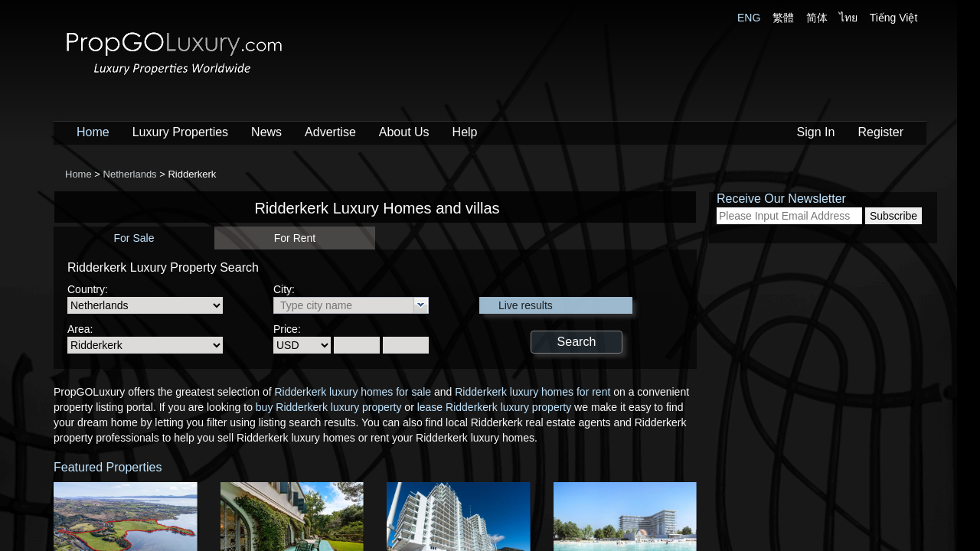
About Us (404, 132)
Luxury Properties (180, 132)
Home (93, 132)
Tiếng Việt (894, 18)
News (266, 132)
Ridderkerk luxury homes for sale (353, 392)
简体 (817, 18)
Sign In (816, 132)
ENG (749, 18)
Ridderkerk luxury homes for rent (532, 392)
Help (465, 132)
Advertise (330, 132)
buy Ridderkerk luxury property (329, 407)
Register (880, 132)
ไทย (848, 18)
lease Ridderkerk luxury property (495, 407)
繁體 (783, 18)
